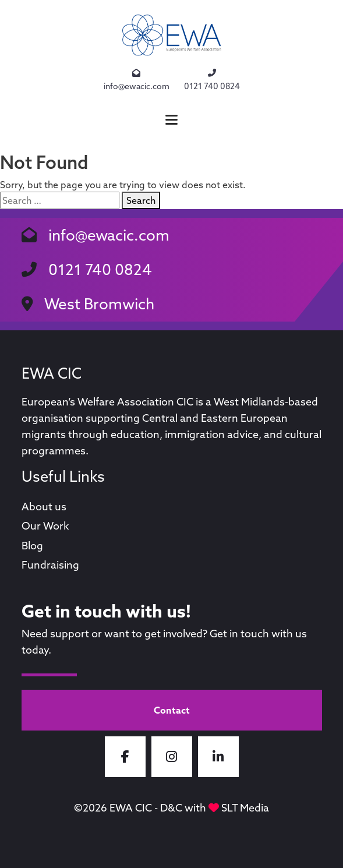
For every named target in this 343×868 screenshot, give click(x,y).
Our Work (45, 526)
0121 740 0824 (212, 80)
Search (141, 200)
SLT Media (245, 808)
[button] (172, 120)
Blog (32, 546)
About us (44, 507)
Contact (172, 710)
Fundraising (50, 565)
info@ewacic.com (137, 80)
